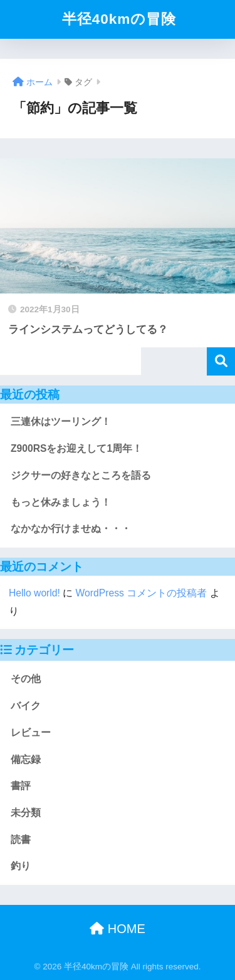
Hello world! (34, 593)
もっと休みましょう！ (61, 502)
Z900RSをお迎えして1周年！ (76, 448)
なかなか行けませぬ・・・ (71, 528)
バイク (26, 706)
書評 (21, 786)
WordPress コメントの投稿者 (142, 593)
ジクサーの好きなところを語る (81, 475)
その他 (26, 679)
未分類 (26, 813)
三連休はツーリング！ (61, 421)
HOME (118, 929)
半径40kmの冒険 (119, 19)
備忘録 (26, 759)
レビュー (31, 732)
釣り (21, 866)
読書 (21, 840)
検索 (221, 361)
